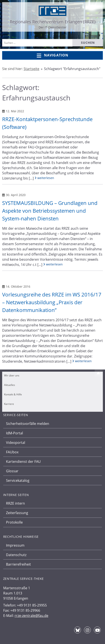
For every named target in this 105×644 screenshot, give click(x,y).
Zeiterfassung (17, 513)
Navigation (52, 55)
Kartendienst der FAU (23, 462)
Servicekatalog (18, 480)
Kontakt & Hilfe (13, 394)
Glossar (12, 471)
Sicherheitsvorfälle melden (28, 424)
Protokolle (14, 522)
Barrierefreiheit (18, 564)
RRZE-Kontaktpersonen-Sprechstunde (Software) (47, 123)
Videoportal (16, 443)
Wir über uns (12, 375)
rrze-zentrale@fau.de (31, 616)
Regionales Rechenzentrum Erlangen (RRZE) (53, 22)
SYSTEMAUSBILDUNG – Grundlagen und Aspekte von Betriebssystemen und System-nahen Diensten (50, 211)
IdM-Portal (14, 433)
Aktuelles (10, 385)
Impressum (15, 545)
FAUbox (12, 452)
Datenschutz (16, 555)
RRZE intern (15, 503)
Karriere (9, 404)
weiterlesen (44, 178)
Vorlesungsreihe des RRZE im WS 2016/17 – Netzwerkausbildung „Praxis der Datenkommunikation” (52, 302)
